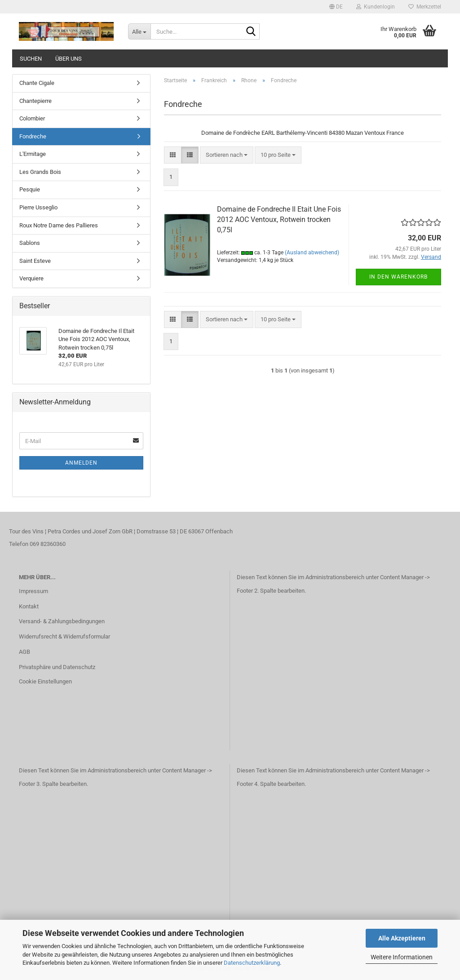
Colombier (32, 118)
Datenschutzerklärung (252, 963)
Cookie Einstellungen (45, 681)
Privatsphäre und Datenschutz (57, 667)
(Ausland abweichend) (312, 253)
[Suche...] (139, 31)
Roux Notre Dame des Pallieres (59, 225)
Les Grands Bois (40, 172)
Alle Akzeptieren (402, 938)
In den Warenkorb (398, 277)
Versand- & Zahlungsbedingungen (62, 621)
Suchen (31, 59)
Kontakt (29, 606)
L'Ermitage (33, 154)
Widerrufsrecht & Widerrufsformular (64, 636)
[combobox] (227, 155)
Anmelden (81, 463)
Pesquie (30, 189)
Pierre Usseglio (38, 207)
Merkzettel (425, 7)
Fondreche (33, 136)
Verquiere (31, 278)
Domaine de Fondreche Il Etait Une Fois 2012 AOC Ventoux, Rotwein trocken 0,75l (279, 220)
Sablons (30, 243)
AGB (24, 652)
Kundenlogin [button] (376, 7)
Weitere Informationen (402, 957)
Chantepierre (35, 101)
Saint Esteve (35, 261)
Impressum (33, 591)
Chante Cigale (37, 83)
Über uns (69, 59)
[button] (336, 7)
